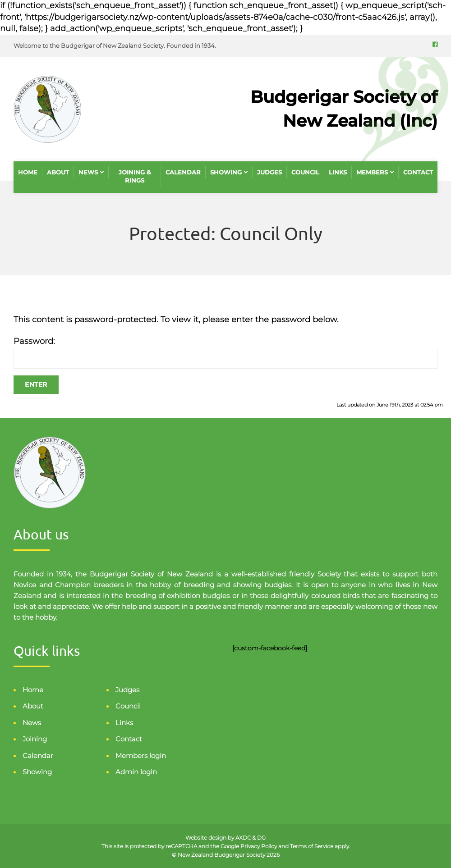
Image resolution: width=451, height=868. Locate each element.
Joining (35, 739)
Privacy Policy (259, 846)
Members (372, 172)
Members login (141, 756)
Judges (269, 172)
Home (28, 172)
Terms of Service (312, 846)
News (88, 172)
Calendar (183, 172)
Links (338, 172)
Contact (418, 172)
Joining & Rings (135, 176)
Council (305, 172)
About (58, 172)
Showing (226, 172)
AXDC (244, 838)
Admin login (136, 772)
